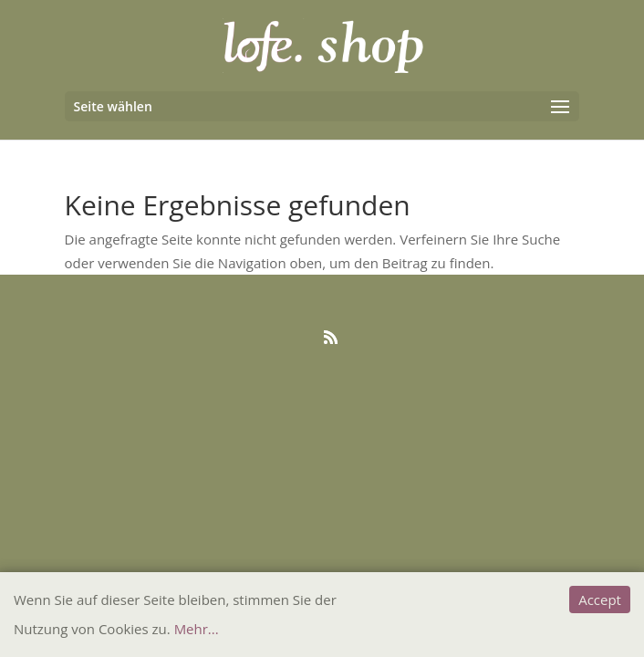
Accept (600, 600)
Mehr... (197, 629)
